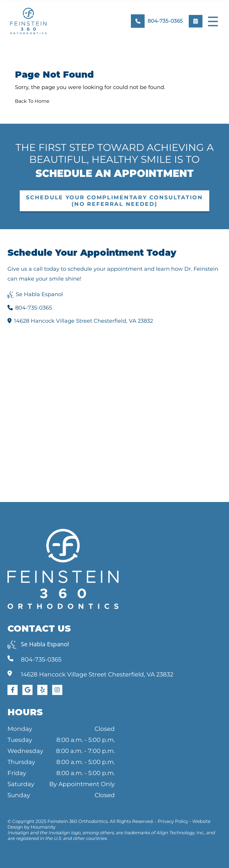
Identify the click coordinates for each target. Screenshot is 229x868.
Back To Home (32, 101)
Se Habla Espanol (35, 294)
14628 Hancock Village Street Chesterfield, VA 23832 (80, 321)
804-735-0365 (30, 308)
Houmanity (43, 827)
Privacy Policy (173, 821)
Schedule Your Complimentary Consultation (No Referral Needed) (114, 201)
